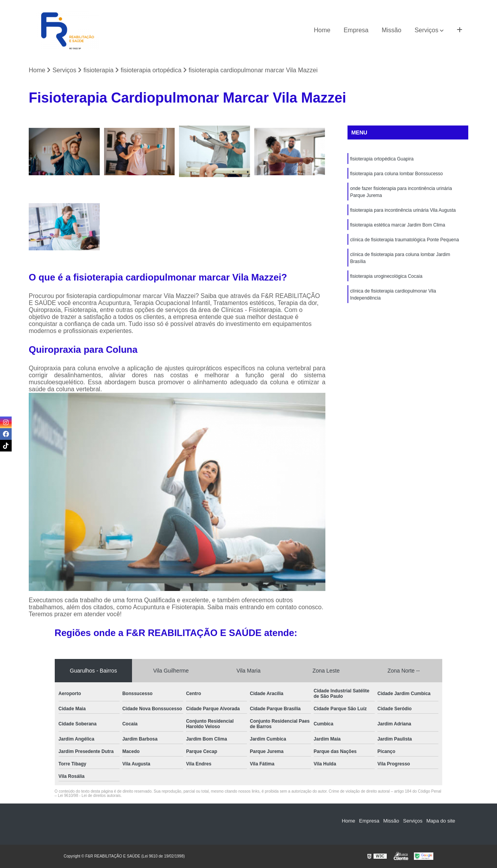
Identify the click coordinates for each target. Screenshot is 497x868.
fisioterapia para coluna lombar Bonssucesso (397, 174)
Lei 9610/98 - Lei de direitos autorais (89, 796)
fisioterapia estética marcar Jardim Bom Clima (398, 225)
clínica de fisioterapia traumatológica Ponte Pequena (405, 240)
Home (322, 30)
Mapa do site (441, 821)
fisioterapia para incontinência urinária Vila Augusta (403, 210)
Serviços (427, 30)
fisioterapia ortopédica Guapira (382, 159)
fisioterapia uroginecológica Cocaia (386, 276)
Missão (392, 30)
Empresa (356, 30)
